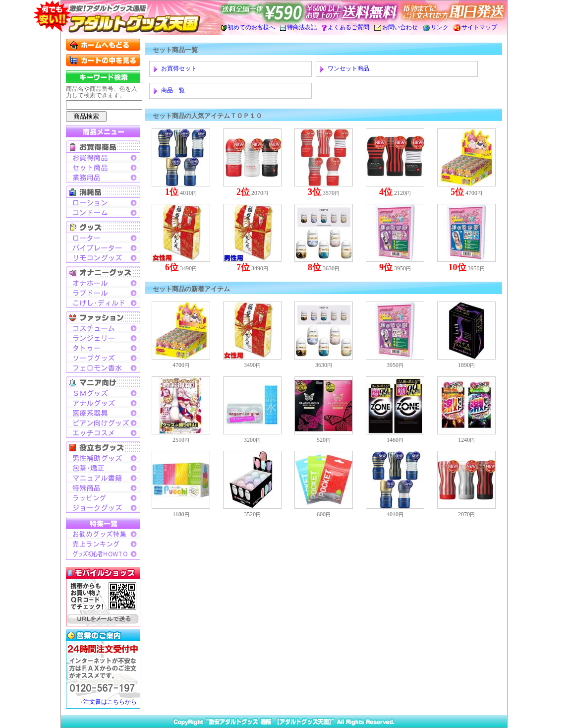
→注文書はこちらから (107, 702)
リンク (436, 27)
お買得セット (179, 68)
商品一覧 (173, 90)
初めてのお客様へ (248, 27)
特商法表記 (298, 27)
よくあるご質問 (345, 27)
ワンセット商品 (348, 68)
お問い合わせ (396, 27)
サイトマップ (475, 27)
